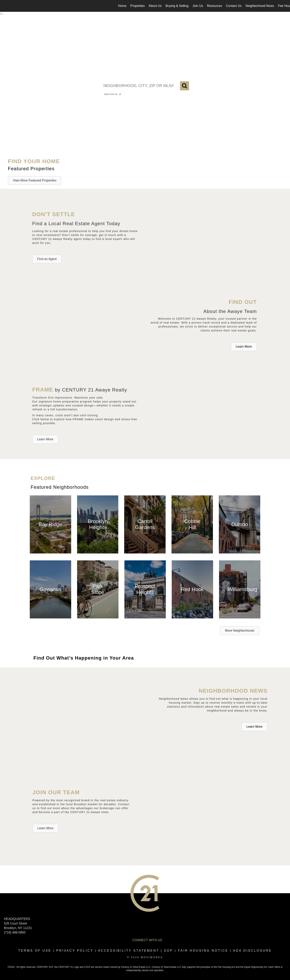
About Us (155, 6)
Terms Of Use (35, 951)
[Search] (185, 86)
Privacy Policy (75, 951)
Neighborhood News (260, 6)
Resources (214, 6)
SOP (169, 951)
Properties (138, 6)
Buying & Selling (177, 6)
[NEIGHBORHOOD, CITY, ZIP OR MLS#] (145, 86)
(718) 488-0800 (15, 932)
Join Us (198, 6)
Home (122, 6)
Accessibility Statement (129, 951)
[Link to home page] (5, 6)
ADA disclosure (252, 951)
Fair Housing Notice (203, 951)
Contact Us (234, 6)
